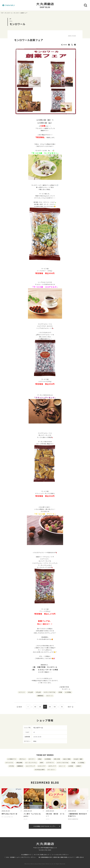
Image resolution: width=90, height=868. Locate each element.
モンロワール (9, 13)
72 (62, 707)
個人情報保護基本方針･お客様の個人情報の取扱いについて (56, 857)
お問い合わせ (80, 857)
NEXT (71, 707)
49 (55, 707)
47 (45, 707)
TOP (2, 13)
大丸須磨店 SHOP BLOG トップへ (47, 826)
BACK (19, 707)
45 (35, 707)
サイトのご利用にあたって (42, 855)
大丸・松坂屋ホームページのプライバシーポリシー (21, 857)
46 (40, 707)
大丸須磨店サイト (26, 855)
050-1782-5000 (46, 850)
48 (50, 707)
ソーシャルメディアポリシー (60, 855)
